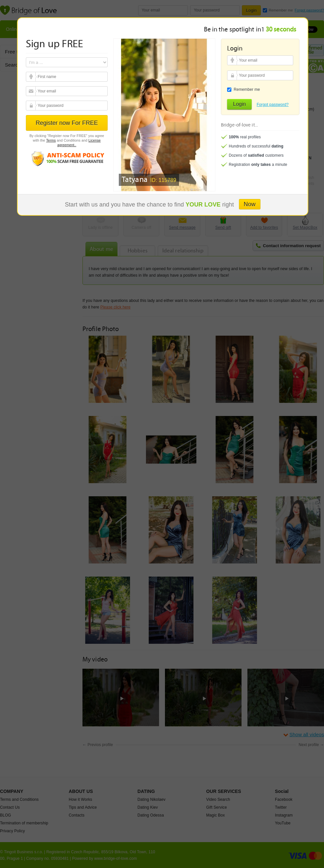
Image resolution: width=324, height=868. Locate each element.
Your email (32, 77)
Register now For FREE (67, 123)
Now (250, 204)
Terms (51, 140)
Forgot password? (273, 105)
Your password (32, 106)
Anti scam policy (67, 158)
